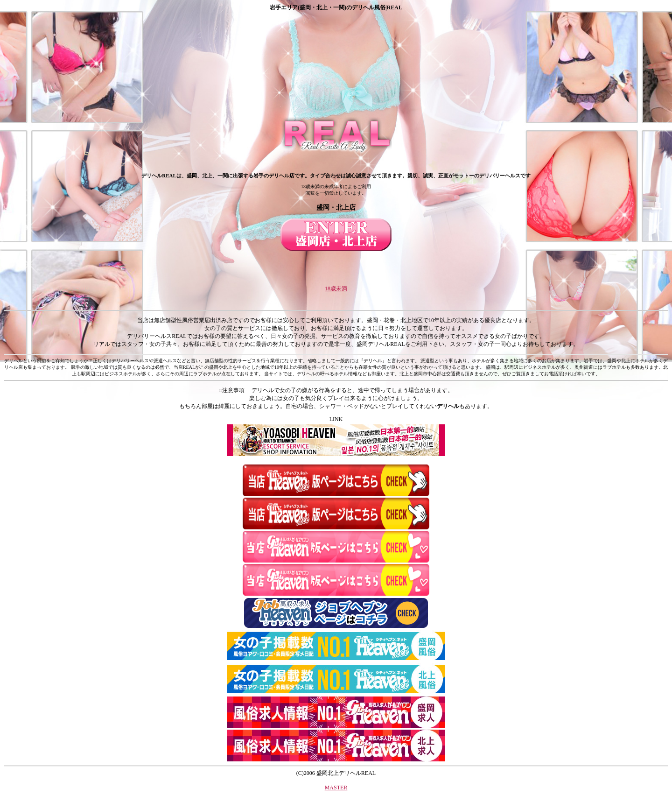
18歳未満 (336, 288)
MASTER (336, 788)
